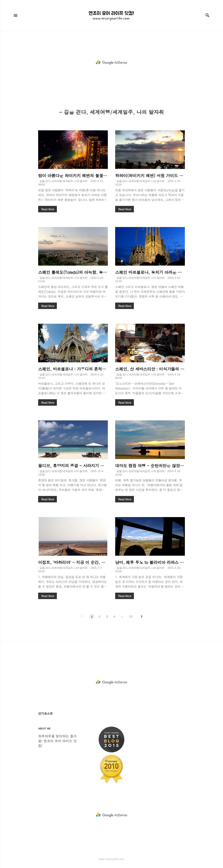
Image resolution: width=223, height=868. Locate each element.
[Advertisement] (111, 62)
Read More (48, 209)
